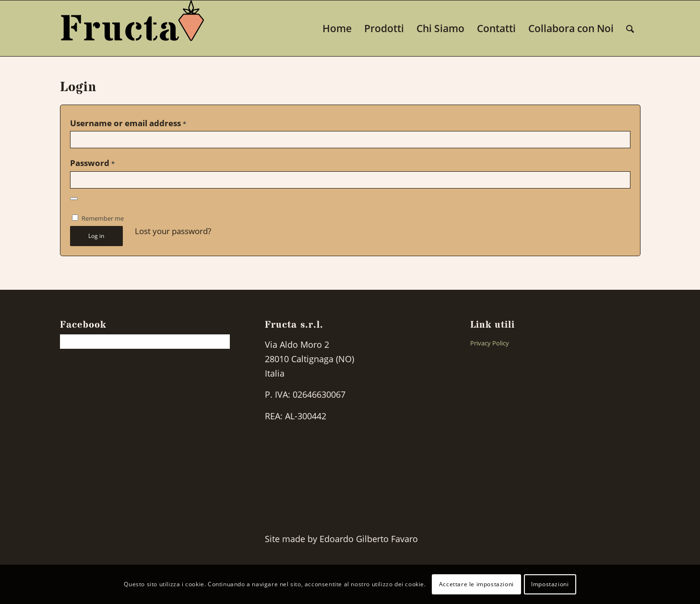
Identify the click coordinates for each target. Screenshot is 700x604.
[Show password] (74, 199)
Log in (96, 236)
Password (92, 163)
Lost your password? (173, 231)
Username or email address (128, 123)
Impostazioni (550, 584)
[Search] (630, 28)
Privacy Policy (490, 343)
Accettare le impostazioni (476, 584)
